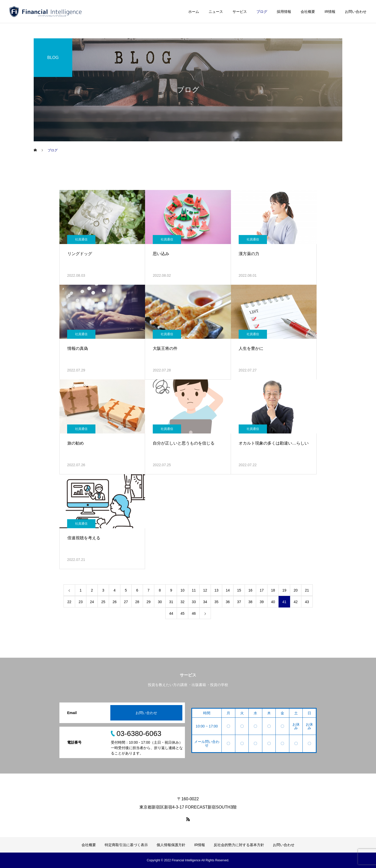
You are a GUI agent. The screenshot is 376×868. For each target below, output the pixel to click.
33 (194, 602)
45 (183, 613)
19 (284, 590)
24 (92, 602)
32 (183, 602)
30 (160, 602)
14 (228, 590)
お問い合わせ (356, 12)
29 (149, 602)
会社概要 (308, 12)
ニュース (216, 12)
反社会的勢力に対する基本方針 (239, 845)
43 (307, 602)
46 (194, 613)
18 (273, 590)
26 (115, 602)
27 (126, 602)
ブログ (262, 12)
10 (183, 590)
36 (228, 602)
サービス (240, 12)
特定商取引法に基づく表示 (126, 845)
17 (262, 590)
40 (273, 602)
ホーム (194, 12)
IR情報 (330, 12)
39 (262, 602)
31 (171, 602)
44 (171, 613)
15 (239, 590)
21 (307, 590)
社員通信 (81, 239)
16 (250, 590)
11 (194, 590)
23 (81, 602)
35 (217, 602)
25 (103, 602)
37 (239, 602)
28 (137, 602)
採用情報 (284, 12)
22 (69, 602)
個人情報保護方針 (171, 845)
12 (205, 590)
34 (205, 602)
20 (296, 590)
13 (217, 590)
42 (296, 602)
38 (250, 602)
